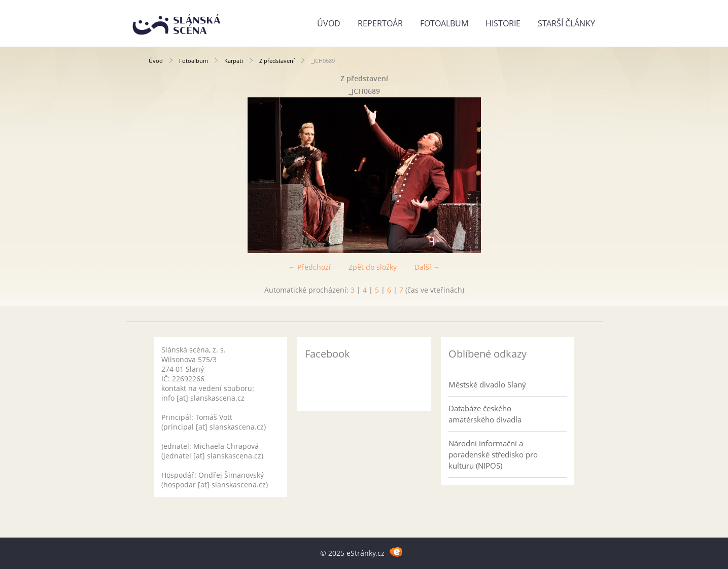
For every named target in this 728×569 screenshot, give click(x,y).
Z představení (277, 61)
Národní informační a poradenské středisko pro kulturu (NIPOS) (493, 454)
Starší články (566, 23)
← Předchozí (309, 267)
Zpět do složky (373, 267)
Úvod (329, 23)
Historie (503, 23)
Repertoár (380, 23)
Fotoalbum (444, 23)
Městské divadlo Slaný (487, 384)
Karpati (234, 61)
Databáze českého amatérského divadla (485, 414)
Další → (427, 267)
